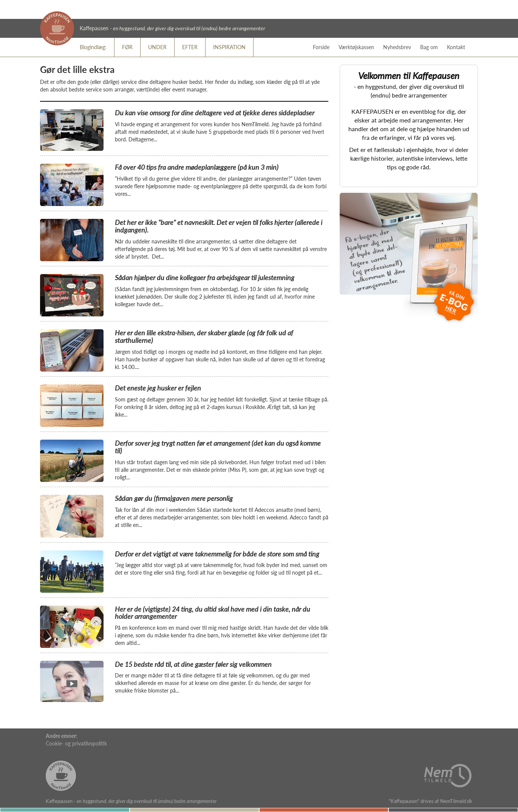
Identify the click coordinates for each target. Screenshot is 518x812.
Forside (321, 47)
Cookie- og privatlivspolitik (76, 743)
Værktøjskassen (356, 47)
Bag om (429, 47)
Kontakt (456, 47)
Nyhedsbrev (397, 47)
